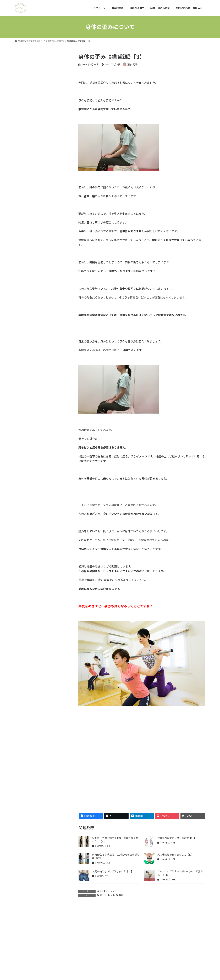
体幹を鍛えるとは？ (28, 200)
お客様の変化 (24, 692)
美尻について (24, 790)
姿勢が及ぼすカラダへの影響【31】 (177, 838)
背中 (113, 895)
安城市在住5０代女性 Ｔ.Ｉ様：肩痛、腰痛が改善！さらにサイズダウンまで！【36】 (49, 429)
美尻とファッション (28, 776)
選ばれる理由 (60, 950)
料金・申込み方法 (81, 950)
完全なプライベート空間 (30, 174)
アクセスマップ (25, 251)
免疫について (24, 727)
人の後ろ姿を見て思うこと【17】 (176, 855)
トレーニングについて (29, 713)
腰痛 (121, 895)
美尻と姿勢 (23, 783)
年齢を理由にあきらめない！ (33, 232)
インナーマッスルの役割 (30, 207)
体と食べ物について (28, 720)
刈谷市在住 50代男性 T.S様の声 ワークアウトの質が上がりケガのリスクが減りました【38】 (49, 390)
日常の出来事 (24, 755)
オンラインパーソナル (29, 706)
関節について (24, 832)
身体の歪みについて (107, 891)
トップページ (24, 950)
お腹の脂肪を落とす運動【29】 (48, 559)
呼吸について (24, 734)
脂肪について (24, 797)
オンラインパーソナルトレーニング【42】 (38, 358)
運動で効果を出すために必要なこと (36, 825)
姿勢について (24, 741)
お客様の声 (23, 181)
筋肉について (24, 769)
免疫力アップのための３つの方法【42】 (36, 320)
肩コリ (103, 895)
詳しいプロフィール (42, 150)
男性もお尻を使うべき (29, 225)
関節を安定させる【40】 (28, 345)
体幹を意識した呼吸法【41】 (30, 333)
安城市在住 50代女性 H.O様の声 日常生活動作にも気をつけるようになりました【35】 (49, 465)
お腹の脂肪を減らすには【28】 (48, 578)
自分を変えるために (28, 804)
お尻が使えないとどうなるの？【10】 (113, 871)
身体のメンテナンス (28, 811)
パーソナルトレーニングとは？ (34, 167)
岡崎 (19, 748)
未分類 (21, 762)
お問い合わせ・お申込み (108, 950)
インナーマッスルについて (31, 699)
